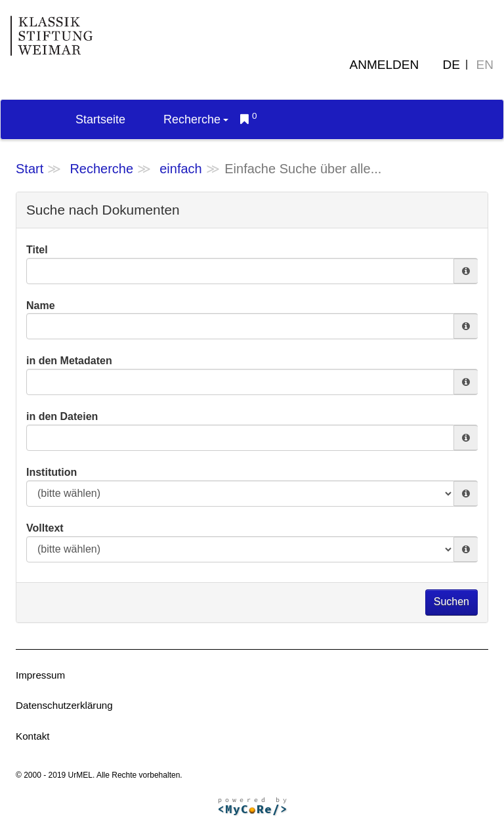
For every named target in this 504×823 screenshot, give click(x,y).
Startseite (100, 119)
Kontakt (33, 736)
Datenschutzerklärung (64, 705)
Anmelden (385, 65)
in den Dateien (62, 416)
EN (485, 65)
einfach (181, 169)
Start (30, 169)
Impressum (40, 675)
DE (451, 65)
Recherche (196, 119)
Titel (37, 250)
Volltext (45, 528)
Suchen (451, 601)
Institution (52, 472)
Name (41, 306)
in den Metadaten (69, 361)
